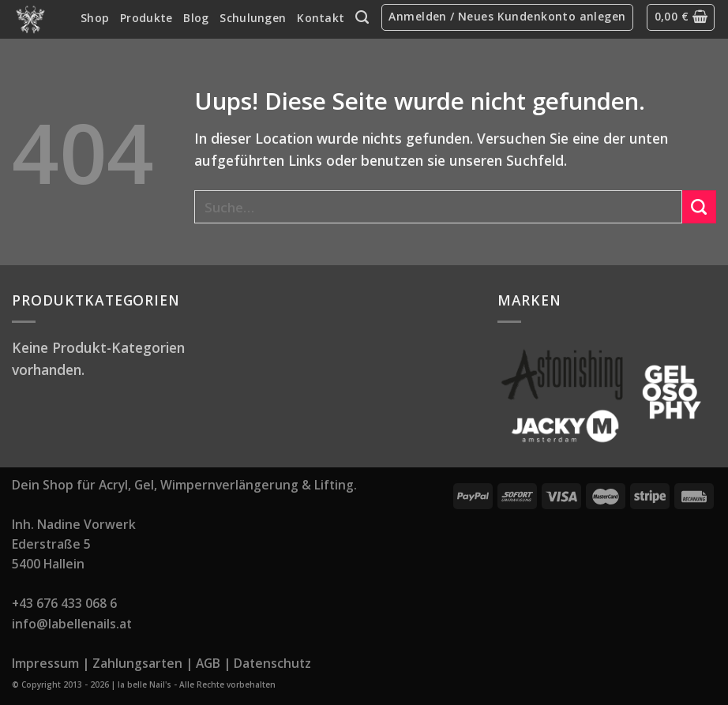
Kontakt (321, 18)
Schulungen (253, 18)
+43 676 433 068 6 (64, 603)
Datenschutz (272, 663)
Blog (196, 18)
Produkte (146, 18)
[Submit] (699, 207)
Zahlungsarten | (143, 663)
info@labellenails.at (72, 624)
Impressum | (51, 663)
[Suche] (362, 17)
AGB (208, 663)
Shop (95, 18)
